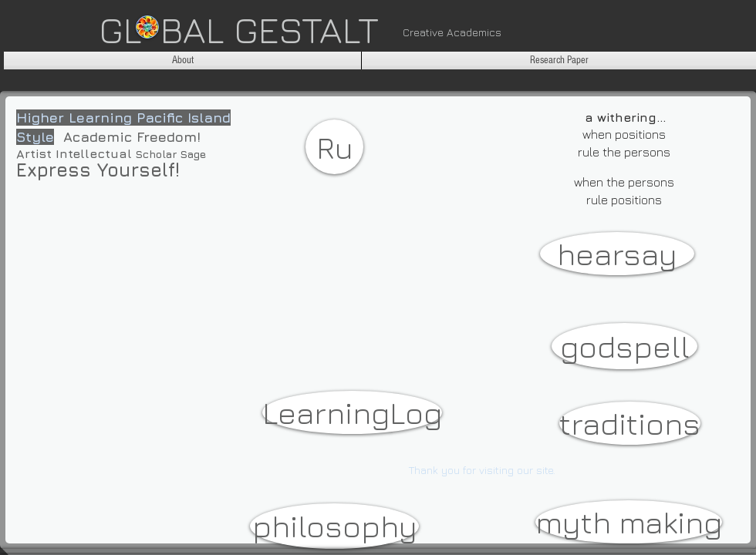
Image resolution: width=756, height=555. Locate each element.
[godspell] (624, 346)
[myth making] (629, 522)
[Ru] (334, 147)
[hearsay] (617, 254)
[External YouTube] (157, 303)
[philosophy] (334, 526)
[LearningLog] (352, 412)
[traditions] (630, 423)
